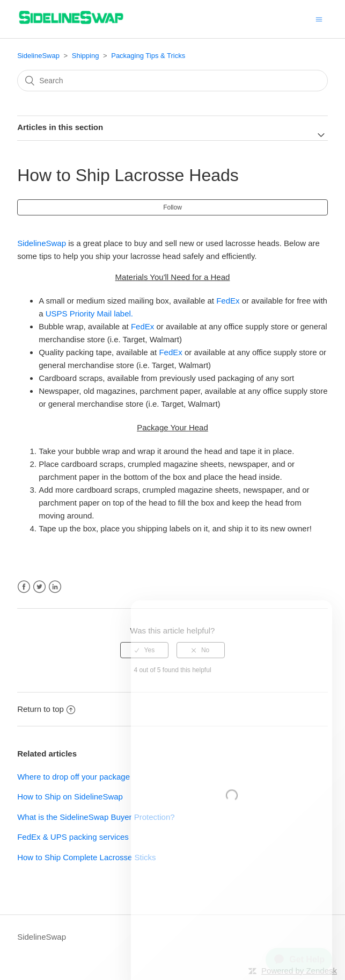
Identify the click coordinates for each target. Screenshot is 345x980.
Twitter (39, 587)
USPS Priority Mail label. (89, 314)
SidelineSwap (38, 56)
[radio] (144, 650)
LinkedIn (55, 587)
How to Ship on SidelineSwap (70, 797)
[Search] (172, 81)
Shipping (86, 56)
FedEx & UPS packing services (73, 837)
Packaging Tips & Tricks (148, 56)
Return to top (46, 709)
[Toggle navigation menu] (319, 19)
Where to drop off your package (74, 777)
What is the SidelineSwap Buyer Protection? (96, 817)
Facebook (24, 587)
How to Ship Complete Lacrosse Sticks (86, 857)
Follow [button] (172, 207)
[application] (295, 955)
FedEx (228, 301)
